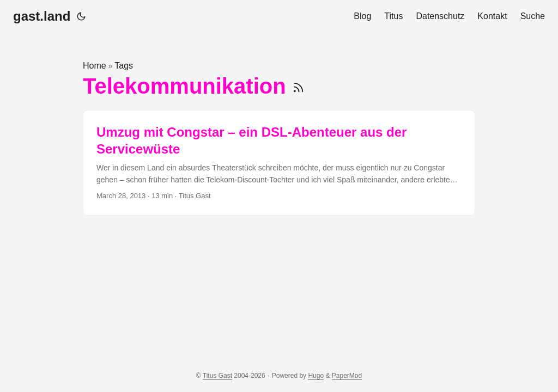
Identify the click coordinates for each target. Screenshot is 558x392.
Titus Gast (217, 376)
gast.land (42, 16)
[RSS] (298, 86)
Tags (124, 66)
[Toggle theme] (81, 16)
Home (95, 66)
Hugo (316, 376)
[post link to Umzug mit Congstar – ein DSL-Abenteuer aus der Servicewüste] (279, 163)
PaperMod (347, 376)
